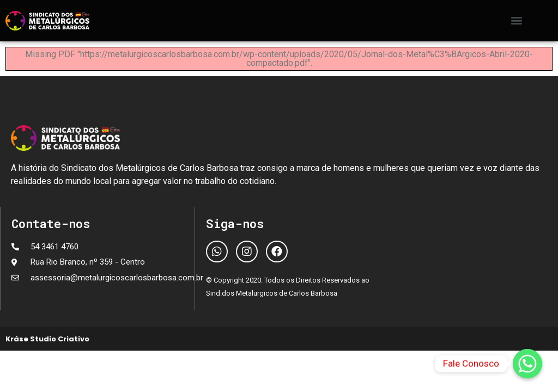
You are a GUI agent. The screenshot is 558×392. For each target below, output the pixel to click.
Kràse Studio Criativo (47, 339)
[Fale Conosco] (527, 364)
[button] (517, 20)
